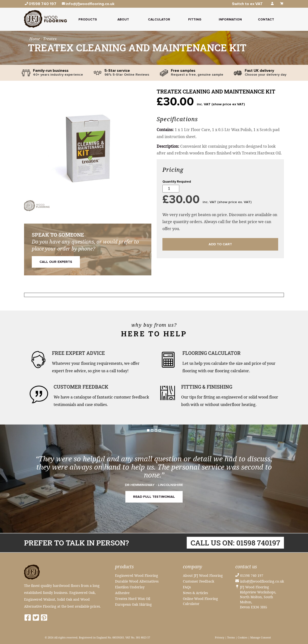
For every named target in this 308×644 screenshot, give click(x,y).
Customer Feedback (199, 581)
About (123, 20)
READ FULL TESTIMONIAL (154, 497)
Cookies (243, 637)
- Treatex (49, 39)
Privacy (220, 637)
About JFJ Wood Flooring (203, 575)
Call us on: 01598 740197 (235, 543)
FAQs (187, 587)
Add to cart (220, 244)
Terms (231, 637)
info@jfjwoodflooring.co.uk (262, 581)
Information (230, 20)
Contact (266, 20)
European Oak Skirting (133, 604)
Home (35, 39)
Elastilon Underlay (130, 587)
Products (88, 20)
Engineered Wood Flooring (137, 575)
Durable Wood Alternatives (137, 581)
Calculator (159, 20)
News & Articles (195, 593)
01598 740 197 (252, 575)
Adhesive (122, 593)
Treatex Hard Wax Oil (133, 599)
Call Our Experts (56, 262)
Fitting (195, 20)
